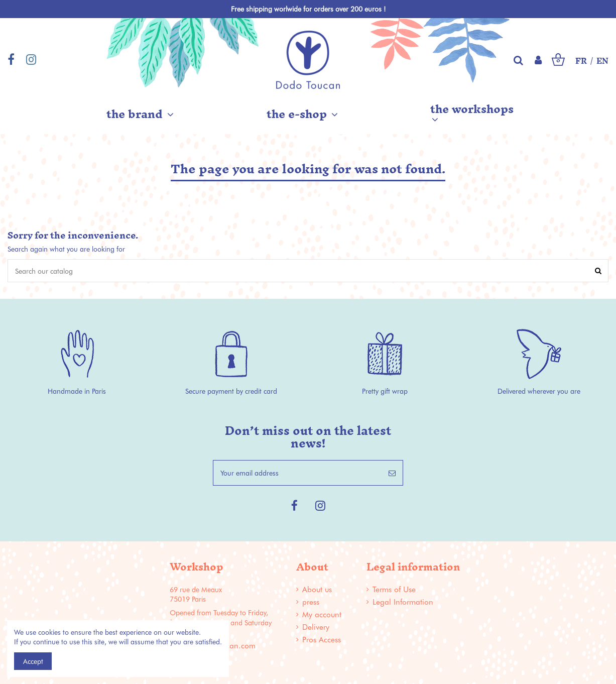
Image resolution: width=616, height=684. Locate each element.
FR (581, 61)
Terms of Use (394, 589)
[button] (140, 114)
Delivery (316, 627)
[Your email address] (297, 473)
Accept (33, 661)
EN (602, 61)
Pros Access (322, 640)
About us (317, 589)
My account (322, 614)
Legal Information (403, 602)
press (311, 602)
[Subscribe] (392, 473)
